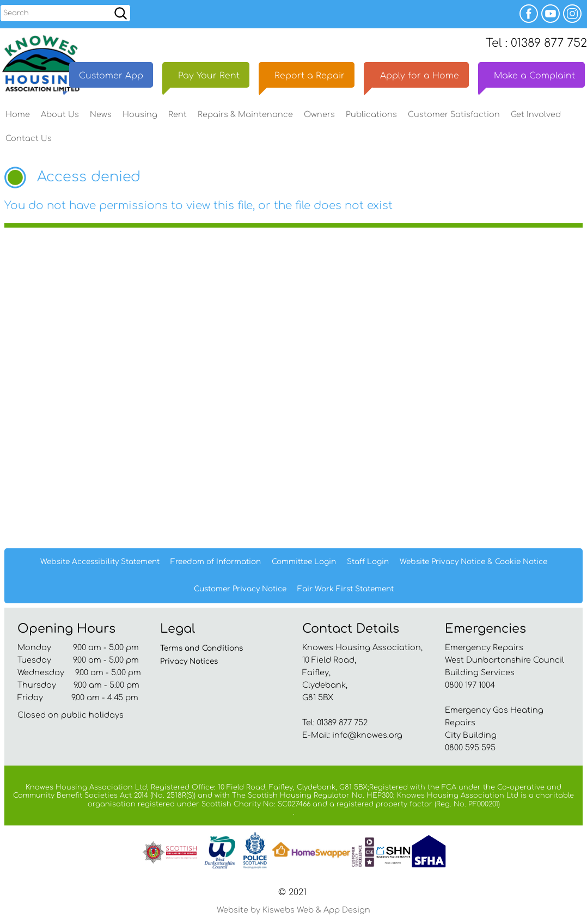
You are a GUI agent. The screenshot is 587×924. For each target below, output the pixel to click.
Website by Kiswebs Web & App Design (293, 913)
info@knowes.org (367, 738)
